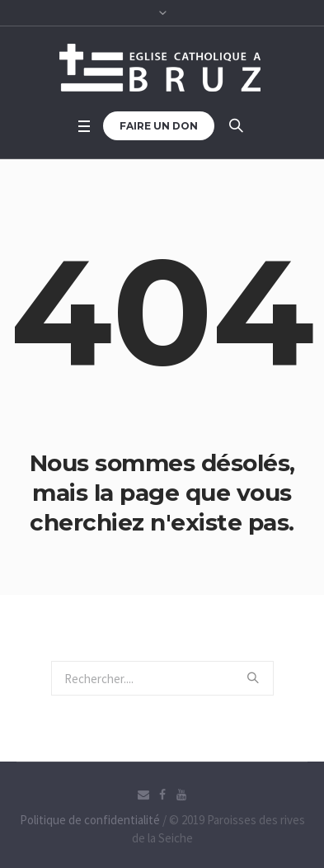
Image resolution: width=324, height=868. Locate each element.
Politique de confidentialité (90, 820)
